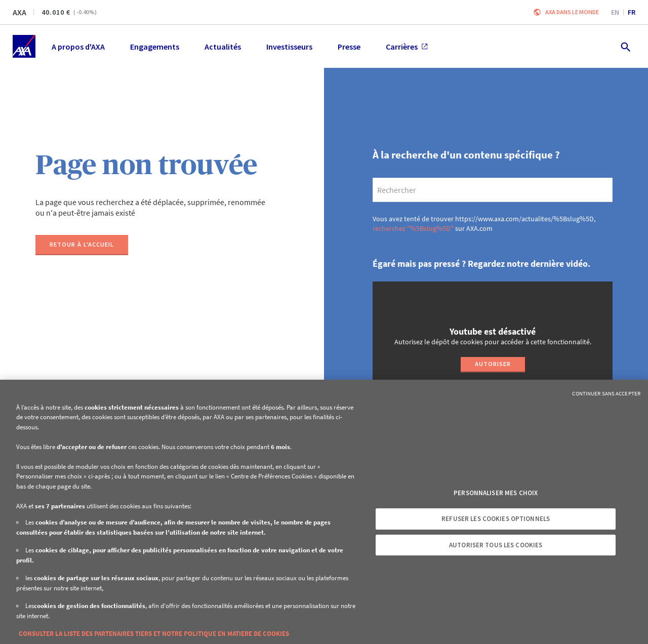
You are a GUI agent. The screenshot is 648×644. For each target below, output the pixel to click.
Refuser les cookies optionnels (496, 519)
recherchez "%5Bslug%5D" (413, 228)
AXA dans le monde (572, 12)
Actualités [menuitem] (223, 47)
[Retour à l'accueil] (82, 245)
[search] (493, 190)
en (615, 12)
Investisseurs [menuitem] (289, 47)
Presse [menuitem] (349, 47)
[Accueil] (24, 46)
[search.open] (625, 46)
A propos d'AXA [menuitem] (78, 47)
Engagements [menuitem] (155, 47)
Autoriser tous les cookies (496, 545)
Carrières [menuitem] (407, 47)
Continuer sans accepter (606, 393)
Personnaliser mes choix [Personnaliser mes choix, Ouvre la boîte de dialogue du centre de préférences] (496, 493)
